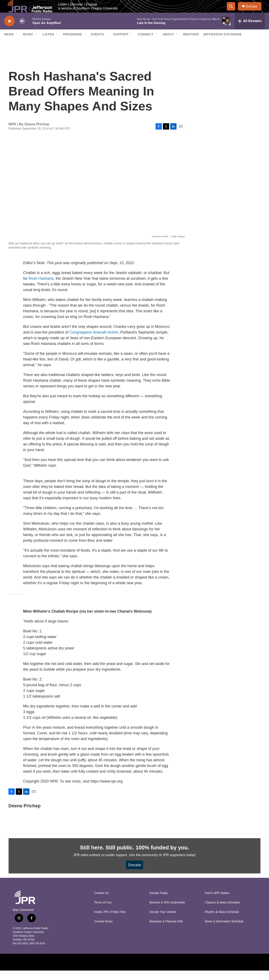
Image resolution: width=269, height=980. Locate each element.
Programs (73, 44)
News (9, 44)
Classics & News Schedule (222, 912)
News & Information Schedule (224, 931)
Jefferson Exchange (223, 44)
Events (98, 44)
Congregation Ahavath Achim (94, 342)
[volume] (22, 31)
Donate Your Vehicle (163, 921)
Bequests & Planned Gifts (166, 931)
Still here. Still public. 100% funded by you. (134, 857)
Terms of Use (103, 912)
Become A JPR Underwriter (167, 912)
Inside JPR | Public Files (110, 921)
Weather (191, 44)
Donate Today (158, 903)
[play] (9, 31)
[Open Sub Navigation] (17, 44)
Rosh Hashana (41, 288)
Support (121, 44)
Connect (146, 44)
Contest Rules (103, 931)
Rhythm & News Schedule (222, 921)
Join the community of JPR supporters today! (162, 864)
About (168, 44)
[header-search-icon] (233, 11)
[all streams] (250, 30)
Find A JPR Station (217, 903)
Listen (48, 44)
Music (28, 44)
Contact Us (101, 903)
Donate (254, 11)
